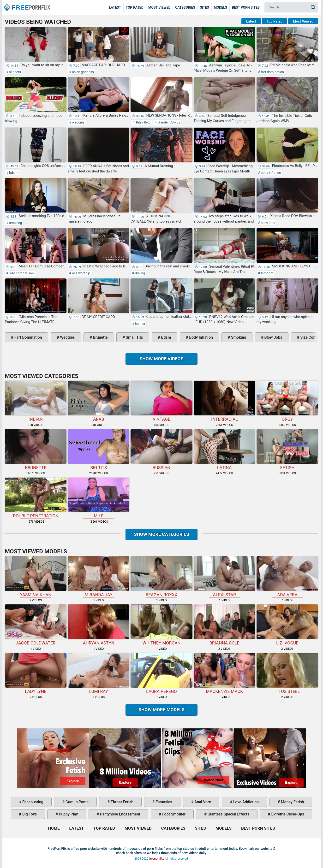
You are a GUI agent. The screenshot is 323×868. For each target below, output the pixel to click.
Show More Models (161, 710)
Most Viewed (159, 7)
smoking (15, 223)
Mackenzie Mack (224, 673)
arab (99, 401)
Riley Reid (143, 122)
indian (36, 401)
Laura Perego (161, 673)
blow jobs (267, 223)
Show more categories (161, 534)
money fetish (292, 802)
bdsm (13, 173)
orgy (287, 401)
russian (161, 450)
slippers (15, 72)
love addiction (245, 802)
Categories (185, 7)
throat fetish (121, 802)
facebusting (32, 802)
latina (224, 450)
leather (140, 324)
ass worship (81, 273)
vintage (161, 401)
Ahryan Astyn (99, 625)
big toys (29, 814)
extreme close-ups (287, 814)
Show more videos (162, 359)
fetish (287, 450)
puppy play (68, 814)
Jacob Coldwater (36, 625)
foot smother (173, 814)
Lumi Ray (99, 673)
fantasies (163, 802)
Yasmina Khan (36, 577)
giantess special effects (228, 814)
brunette (100, 337)
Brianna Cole (224, 625)
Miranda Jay (99, 577)
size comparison (21, 273)
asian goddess (83, 72)
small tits (134, 337)
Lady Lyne (36, 673)
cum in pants (77, 802)
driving (140, 273)
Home (26, 4)
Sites (204, 7)
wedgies (78, 122)
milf (99, 498)
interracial (224, 401)
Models (220, 7)
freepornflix (157, 859)
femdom (267, 273)
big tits (99, 450)
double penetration (36, 498)
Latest (115, 7)
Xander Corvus (169, 122)
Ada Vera (287, 577)
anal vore (202, 802)
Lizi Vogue (287, 625)
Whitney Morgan (161, 625)
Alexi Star (224, 577)
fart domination (272, 72)
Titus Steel (287, 673)
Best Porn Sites (246, 7)
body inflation (270, 173)
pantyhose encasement (120, 814)
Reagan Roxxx (161, 577)
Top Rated (135, 7)
